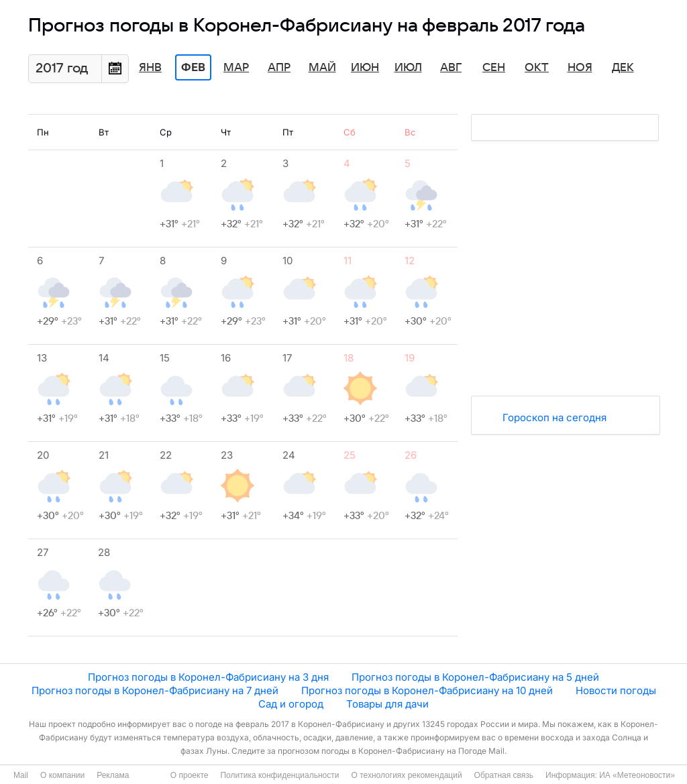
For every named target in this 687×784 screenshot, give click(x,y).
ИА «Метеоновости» (637, 775)
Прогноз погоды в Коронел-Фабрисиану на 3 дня (208, 677)
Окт (537, 68)
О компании (62, 775)
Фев (193, 68)
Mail (21, 775)
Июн (365, 68)
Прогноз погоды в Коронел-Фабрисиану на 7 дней (155, 690)
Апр (279, 68)
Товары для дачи (387, 704)
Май (322, 68)
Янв (150, 68)
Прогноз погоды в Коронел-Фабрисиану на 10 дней (427, 690)
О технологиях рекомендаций (406, 775)
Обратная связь (504, 775)
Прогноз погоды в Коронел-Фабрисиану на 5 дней (475, 677)
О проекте (190, 775)
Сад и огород (291, 704)
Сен (494, 68)
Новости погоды (616, 690)
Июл (408, 68)
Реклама (113, 775)
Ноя (580, 68)
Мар (236, 68)
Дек (623, 68)
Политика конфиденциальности (279, 775)
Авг (451, 68)
